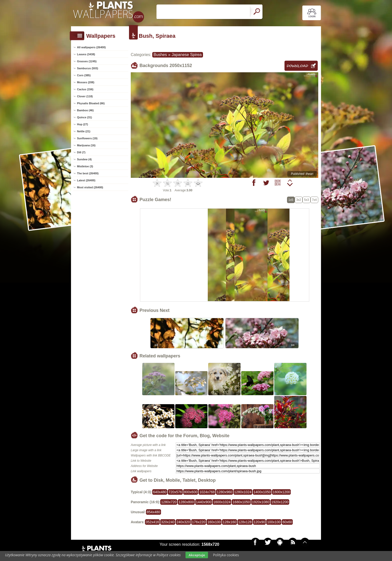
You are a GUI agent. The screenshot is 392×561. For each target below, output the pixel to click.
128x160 (229, 522)
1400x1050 (262, 492)
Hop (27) (82, 124)
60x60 (287, 522)
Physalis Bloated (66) (91, 103)
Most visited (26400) (90, 187)
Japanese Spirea (187, 55)
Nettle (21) (84, 131)
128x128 (245, 522)
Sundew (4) (84, 159)
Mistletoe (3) (85, 166)
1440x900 (204, 502)
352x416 (152, 522)
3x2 (299, 200)
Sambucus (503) (87, 68)
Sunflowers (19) (87, 138)
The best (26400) (88, 173)
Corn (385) (84, 75)
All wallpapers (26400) (91, 47)
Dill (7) (81, 152)
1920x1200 (280, 502)
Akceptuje (197, 555)
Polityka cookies (226, 555)
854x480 (153, 512)
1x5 (291, 200)
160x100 (214, 522)
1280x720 (169, 502)
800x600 (191, 492)
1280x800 (186, 502)
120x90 (259, 522)
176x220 (199, 522)
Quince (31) (84, 117)
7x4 (314, 200)
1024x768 (207, 492)
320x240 (168, 522)
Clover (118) (85, 96)
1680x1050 (241, 502)
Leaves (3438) (86, 54)
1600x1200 (281, 492)
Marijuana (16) (86, 145)
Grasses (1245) (87, 61)
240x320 (183, 522)
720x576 (175, 492)
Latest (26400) (86, 180)
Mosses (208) (86, 82)
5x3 (306, 200)
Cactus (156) (85, 89)
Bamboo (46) (85, 110)
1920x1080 (261, 502)
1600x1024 (222, 502)
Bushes (160, 55)
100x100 (274, 522)
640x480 (160, 492)
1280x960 (224, 492)
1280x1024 (243, 492)
